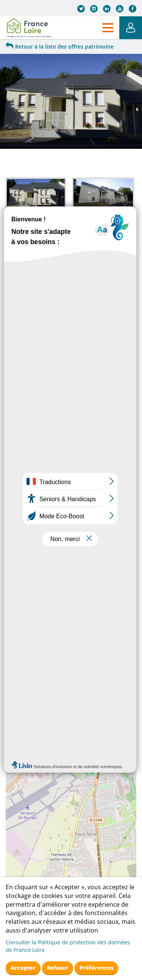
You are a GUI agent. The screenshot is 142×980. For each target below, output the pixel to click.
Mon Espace (131, 28)
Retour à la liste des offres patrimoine (60, 47)
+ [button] (16, 377)
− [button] (16, 388)
